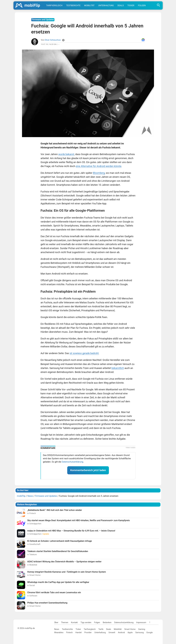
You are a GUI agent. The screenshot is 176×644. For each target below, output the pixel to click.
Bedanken (107, 623)
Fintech (69, 633)
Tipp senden (86, 623)
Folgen (142, 5)
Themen (65, 623)
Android (121, 633)
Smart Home (130, 629)
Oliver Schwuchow (53, 40)
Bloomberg (99, 173)
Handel (78, 633)
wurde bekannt (66, 154)
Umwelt (112, 633)
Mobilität (89, 5)
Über (56, 623)
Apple (130, 633)
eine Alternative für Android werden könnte (99, 166)
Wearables (59, 633)
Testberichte (73, 5)
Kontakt (74, 623)
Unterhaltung (106, 5)
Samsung (139, 633)
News (57, 629)
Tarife (101, 629)
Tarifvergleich (54, 5)
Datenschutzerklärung (72, 462)
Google (150, 633)
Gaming (142, 629)
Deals (121, 5)
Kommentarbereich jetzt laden (88, 470)
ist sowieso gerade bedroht (84, 353)
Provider (88, 633)
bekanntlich (118, 368)
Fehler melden (131, 448)
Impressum (141, 623)
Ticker (131, 5)
